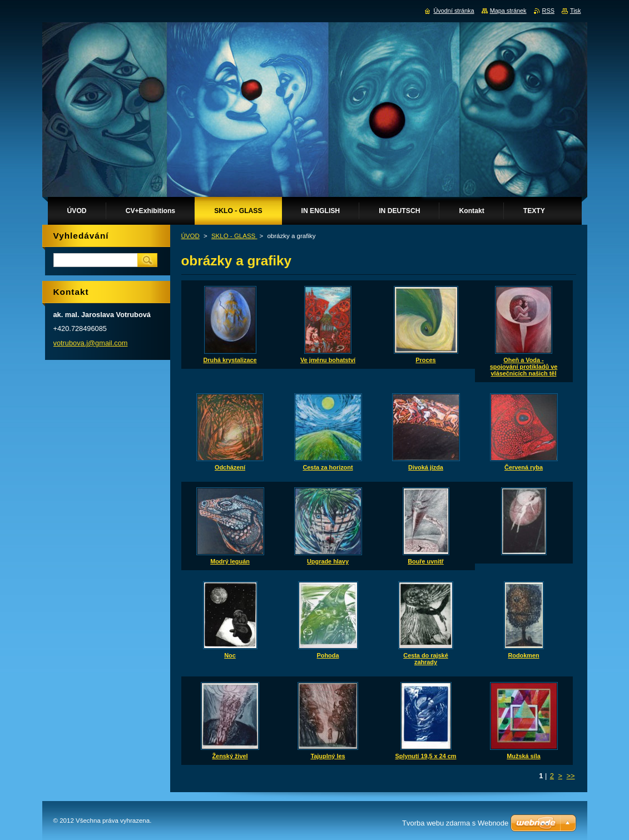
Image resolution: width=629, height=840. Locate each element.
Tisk (576, 11)
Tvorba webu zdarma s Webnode (455, 823)
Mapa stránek (508, 11)
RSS (548, 11)
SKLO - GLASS (234, 236)
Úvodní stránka (454, 11)
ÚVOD (190, 236)
